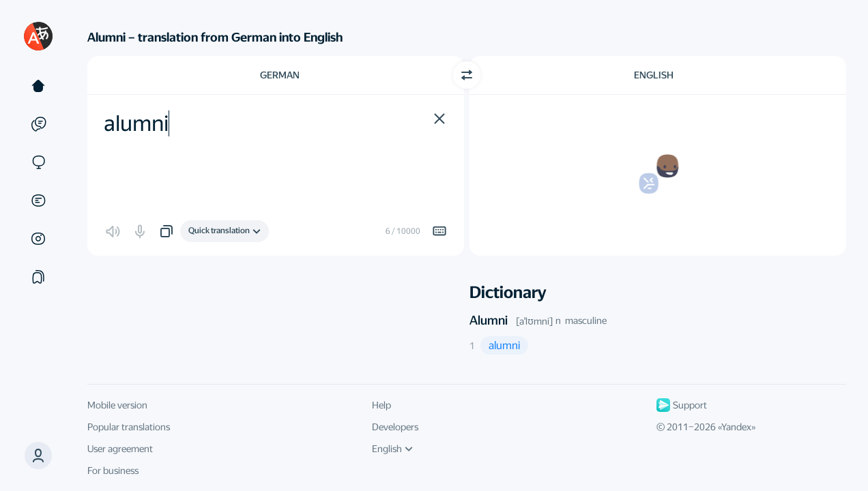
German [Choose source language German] (280, 75)
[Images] (38, 239)
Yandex (736, 427)
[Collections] (38, 277)
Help (381, 405)
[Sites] (38, 162)
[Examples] (38, 124)
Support (682, 405)
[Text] (38, 86)
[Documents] (38, 200)
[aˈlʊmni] (534, 321)
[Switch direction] (467, 75)
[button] (38, 456)
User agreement (120, 449)
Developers (395, 427)
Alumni (489, 320)
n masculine (581, 321)
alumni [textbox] (136, 123)
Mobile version (117, 405)
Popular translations (129, 427)
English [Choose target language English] (654, 75)
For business (113, 471)
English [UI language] (392, 449)
